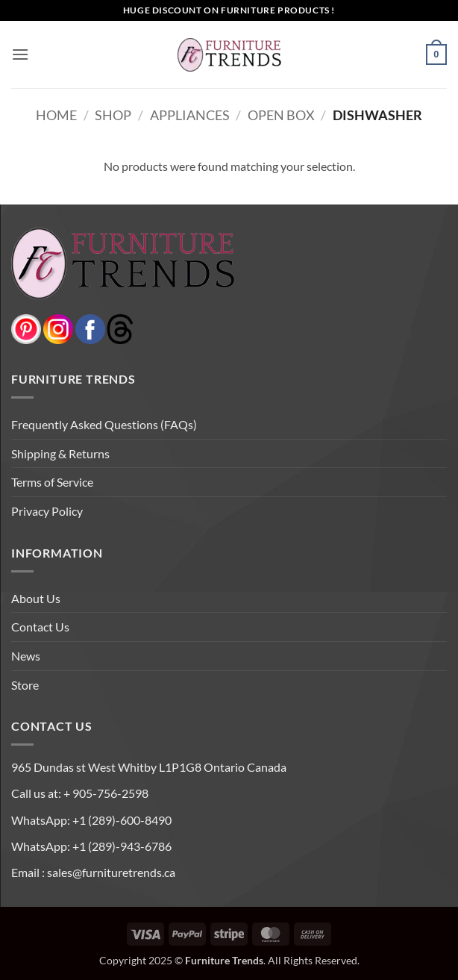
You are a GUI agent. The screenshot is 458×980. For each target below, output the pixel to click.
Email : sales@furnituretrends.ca (93, 872)
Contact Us (40, 627)
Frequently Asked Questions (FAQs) (104, 424)
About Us (36, 598)
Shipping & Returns (60, 453)
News (26, 656)
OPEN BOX (281, 115)
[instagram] (58, 328)
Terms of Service (52, 482)
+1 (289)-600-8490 (121, 820)
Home (56, 115)
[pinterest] (26, 328)
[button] (20, 54)
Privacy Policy (47, 511)
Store (25, 685)
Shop (113, 115)
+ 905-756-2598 (105, 793)
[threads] (105, 328)
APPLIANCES (190, 115)
